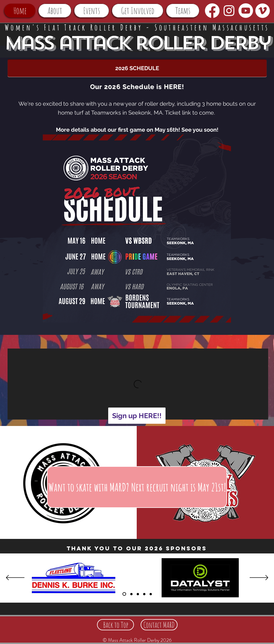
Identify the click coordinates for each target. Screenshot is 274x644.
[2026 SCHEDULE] (137, 68)
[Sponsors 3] (138, 594)
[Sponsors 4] (151, 594)
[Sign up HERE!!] (137, 416)
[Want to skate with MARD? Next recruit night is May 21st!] (137, 487)
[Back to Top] (115, 625)
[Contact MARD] (159, 625)
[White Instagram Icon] (229, 11)
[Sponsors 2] (131, 594)
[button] (55, 11)
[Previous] (15, 578)
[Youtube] (246, 11)
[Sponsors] (124, 594)
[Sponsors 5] (144, 594)
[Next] (259, 578)
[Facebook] (212, 11)
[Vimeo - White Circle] (263, 11)
